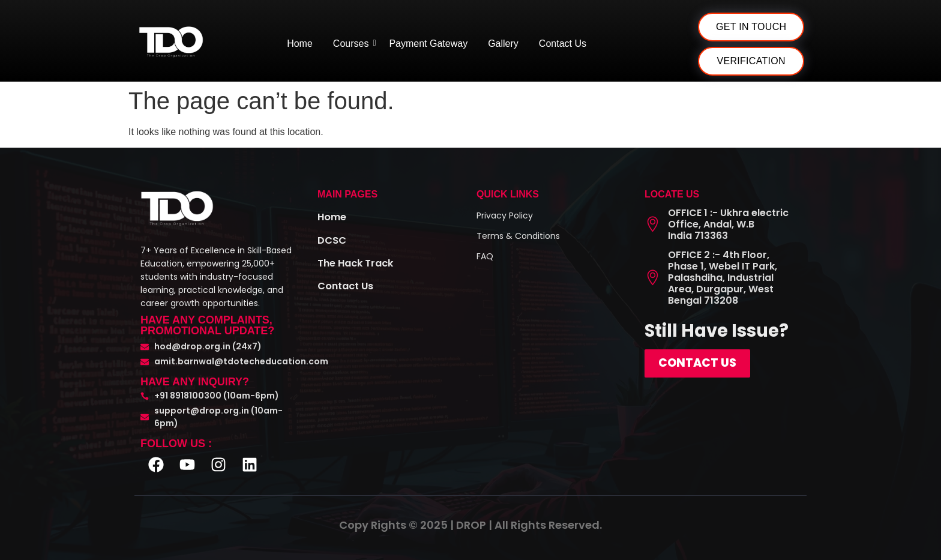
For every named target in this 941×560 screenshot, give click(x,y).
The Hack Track (360, 262)
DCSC (333, 239)
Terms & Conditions (518, 236)
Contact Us (563, 44)
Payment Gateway (428, 44)
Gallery (503, 44)
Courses (353, 44)
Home (300, 44)
